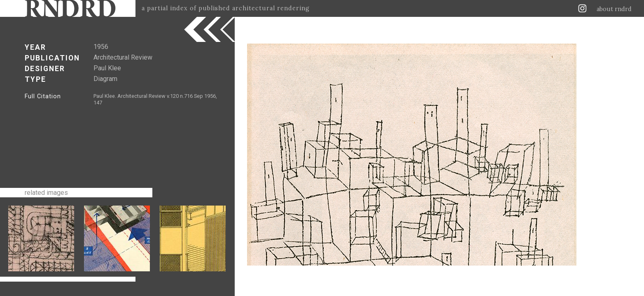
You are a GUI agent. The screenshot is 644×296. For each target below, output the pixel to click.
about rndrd (614, 9)
